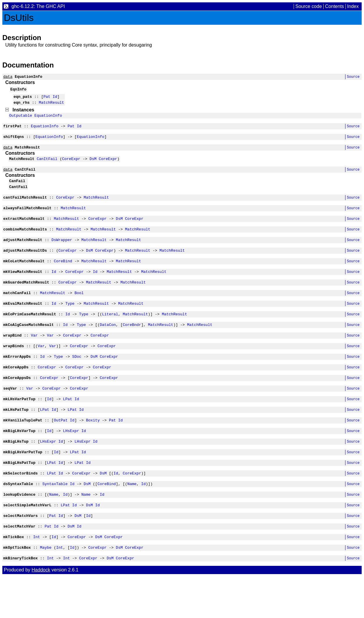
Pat (47, 99)
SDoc (77, 381)
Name (132, 519)
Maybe (46, 588)
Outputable (21, 120)
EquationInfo (48, 120)
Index (353, 6)
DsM (93, 167)
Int (36, 576)
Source (353, 77)
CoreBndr (132, 347)
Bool (79, 312)
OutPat (61, 450)
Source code (309, 6)
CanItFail (47, 167)
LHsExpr (71, 462)
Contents (335, 6)
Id (55, 99)
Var (34, 358)
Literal (110, 335)
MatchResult (52, 106)
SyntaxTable (55, 519)
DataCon (108, 347)
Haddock (41, 611)
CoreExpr (71, 167)
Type (70, 324)
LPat (68, 427)
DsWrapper (62, 255)
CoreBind (63, 278)
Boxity (93, 450)
